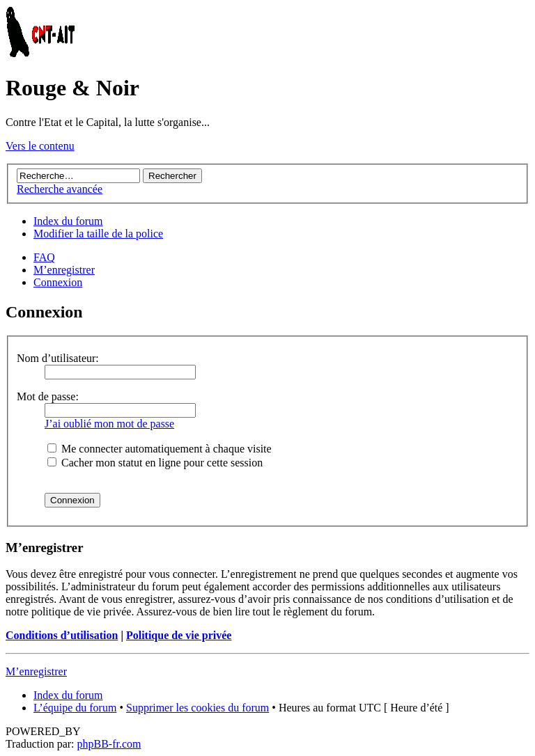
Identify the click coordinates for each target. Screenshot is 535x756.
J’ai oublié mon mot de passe (109, 424)
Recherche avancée (60, 189)
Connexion (58, 282)
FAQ (44, 257)
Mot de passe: (48, 396)
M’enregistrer (64, 270)
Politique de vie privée (179, 635)
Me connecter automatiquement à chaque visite (160, 449)
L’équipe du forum (75, 708)
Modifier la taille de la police (98, 234)
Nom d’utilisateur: (58, 358)
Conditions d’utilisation (62, 635)
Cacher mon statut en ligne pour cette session (155, 463)
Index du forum (68, 221)
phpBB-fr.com (109, 744)
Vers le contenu (40, 146)
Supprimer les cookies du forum (197, 708)
